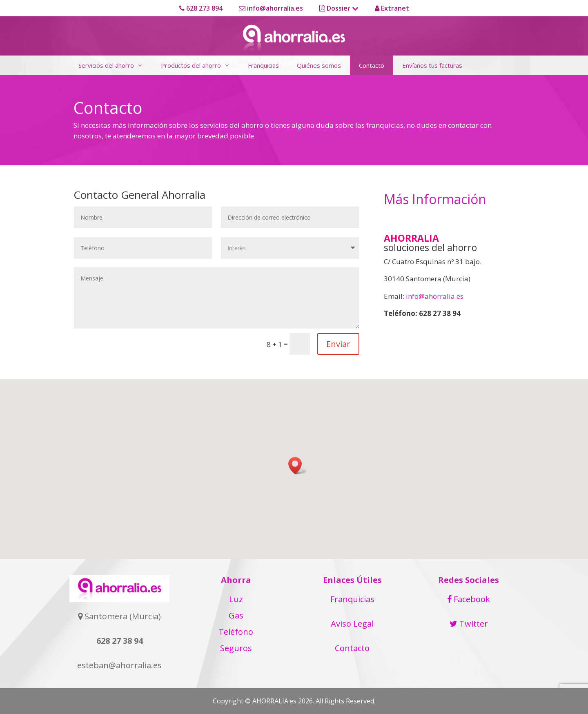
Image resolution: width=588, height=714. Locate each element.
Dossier (339, 8)
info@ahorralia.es (271, 8)
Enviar (338, 344)
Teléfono (236, 632)
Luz (236, 599)
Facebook (469, 599)
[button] (298, 466)
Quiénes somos (319, 65)
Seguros (236, 648)
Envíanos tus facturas (432, 65)
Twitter (469, 624)
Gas (236, 615)
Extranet (392, 8)
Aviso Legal (352, 624)
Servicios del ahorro (115, 65)
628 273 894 (201, 8)
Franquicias (263, 65)
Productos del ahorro (200, 65)
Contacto (372, 65)
